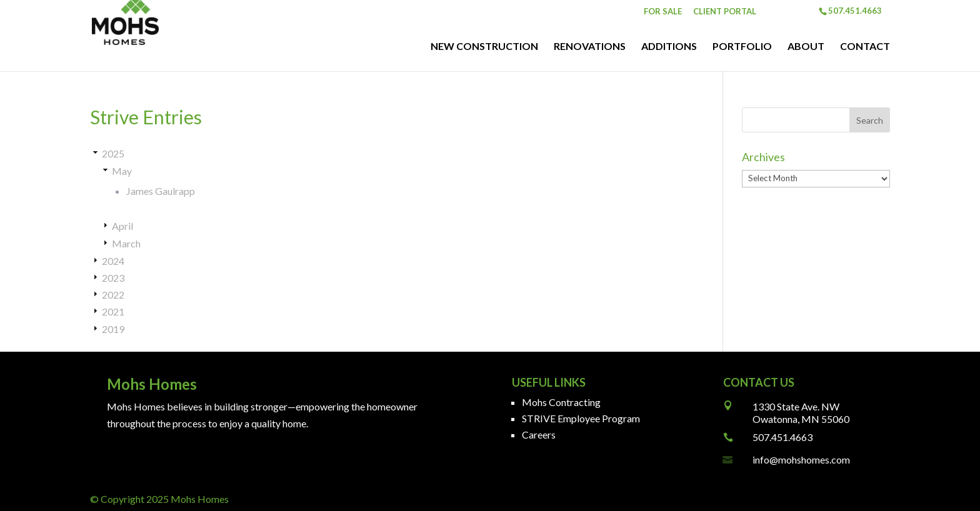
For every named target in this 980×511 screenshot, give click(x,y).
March (126, 243)
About (806, 47)
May (122, 171)
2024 (113, 261)
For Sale (663, 12)
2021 (113, 311)
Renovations (590, 47)
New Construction (484, 47)
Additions (669, 47)
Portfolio (742, 47)
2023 (113, 278)
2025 (113, 153)
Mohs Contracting (561, 402)
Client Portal (725, 12)
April (122, 226)
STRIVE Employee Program (581, 418)
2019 (113, 329)
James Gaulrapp (161, 191)
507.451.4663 (782, 437)
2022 (113, 295)
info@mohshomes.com (801, 459)
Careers (539, 434)
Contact (865, 47)
